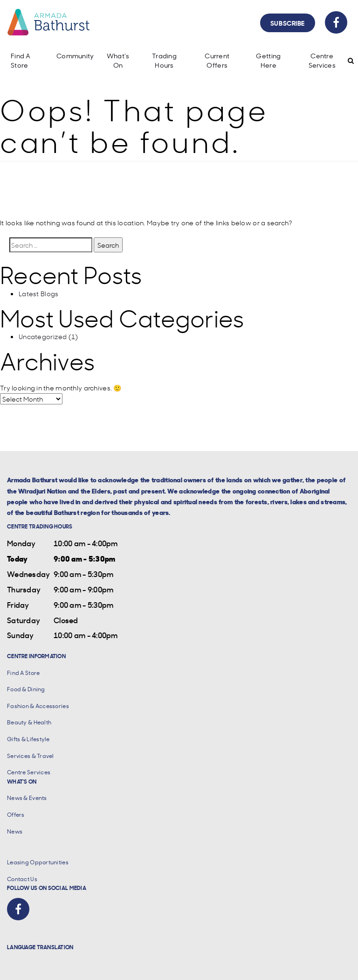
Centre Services (322, 60)
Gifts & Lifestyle (28, 739)
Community (75, 56)
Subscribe (288, 23)
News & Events (27, 798)
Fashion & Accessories (38, 706)
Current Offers (217, 60)
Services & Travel (31, 756)
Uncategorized (43, 336)
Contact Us (22, 879)
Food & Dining (26, 689)
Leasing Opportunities (38, 862)
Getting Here (268, 60)
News (15, 831)
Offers (16, 815)
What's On (118, 60)
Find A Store (21, 60)
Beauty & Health (29, 722)
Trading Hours (164, 60)
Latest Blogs (38, 293)
